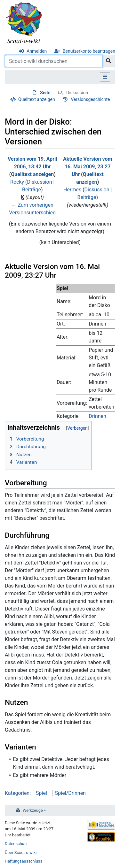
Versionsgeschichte (90, 99)
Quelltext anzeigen (37, 99)
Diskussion (77, 93)
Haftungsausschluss (24, 861)
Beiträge (32, 190)
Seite (45, 93)
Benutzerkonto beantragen (89, 51)
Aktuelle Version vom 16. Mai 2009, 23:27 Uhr (88, 167)
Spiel (41, 793)
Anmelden (37, 51)
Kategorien (17, 793)
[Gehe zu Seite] (109, 61)
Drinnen (97, 416)
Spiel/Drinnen (70, 793)
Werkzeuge (33, 810)
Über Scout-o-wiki (21, 853)
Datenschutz (16, 844)
